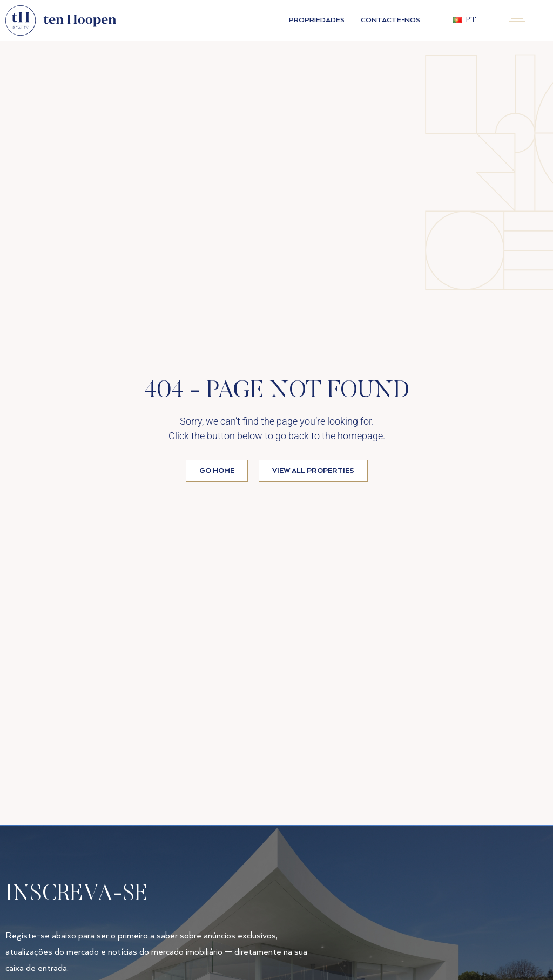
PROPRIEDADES (317, 20)
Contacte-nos (390, 20)
